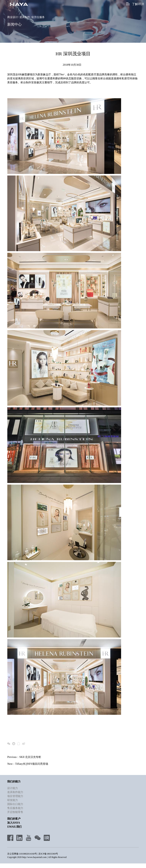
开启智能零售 (15, 812)
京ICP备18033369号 (48, 854)
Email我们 (14, 827)
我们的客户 (14, 819)
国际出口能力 (15, 804)
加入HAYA (14, 823)
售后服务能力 (15, 808)
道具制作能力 (15, 792)
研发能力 (13, 800)
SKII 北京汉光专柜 (30, 757)
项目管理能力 (15, 796)
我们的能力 (14, 782)
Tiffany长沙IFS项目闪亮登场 (32, 764)
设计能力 (13, 788)
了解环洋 (135, 4)
